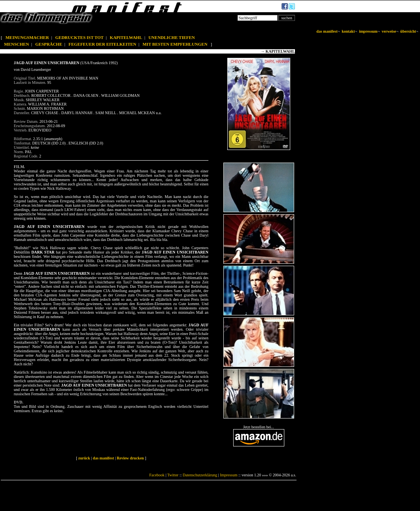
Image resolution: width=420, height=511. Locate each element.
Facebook (157, 475)
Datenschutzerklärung (200, 475)
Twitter (173, 475)
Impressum (228, 475)
